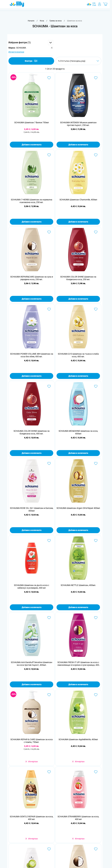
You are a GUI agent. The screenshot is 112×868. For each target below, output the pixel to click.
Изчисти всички (16, 52)
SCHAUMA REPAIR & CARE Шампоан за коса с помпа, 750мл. (32, 741)
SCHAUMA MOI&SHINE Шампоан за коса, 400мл (78, 432)
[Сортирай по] (78, 61)
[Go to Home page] (17, 4)
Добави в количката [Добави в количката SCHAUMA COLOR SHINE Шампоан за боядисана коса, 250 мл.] (78, 299)
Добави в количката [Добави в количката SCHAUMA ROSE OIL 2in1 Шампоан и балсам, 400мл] (32, 530)
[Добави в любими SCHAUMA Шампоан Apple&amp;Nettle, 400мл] (96, 695)
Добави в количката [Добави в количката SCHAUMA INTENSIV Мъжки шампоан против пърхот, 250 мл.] (78, 145)
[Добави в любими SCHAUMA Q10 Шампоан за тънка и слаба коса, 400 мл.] (96, 309)
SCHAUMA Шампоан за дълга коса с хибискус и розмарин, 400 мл (32, 587)
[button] (31, 43)
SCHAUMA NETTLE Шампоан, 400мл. (78, 585)
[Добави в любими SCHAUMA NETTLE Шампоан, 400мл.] (96, 541)
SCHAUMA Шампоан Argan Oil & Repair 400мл (78, 508)
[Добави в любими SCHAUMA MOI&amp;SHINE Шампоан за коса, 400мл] (96, 386)
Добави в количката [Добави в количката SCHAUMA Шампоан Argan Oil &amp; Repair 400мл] (78, 530)
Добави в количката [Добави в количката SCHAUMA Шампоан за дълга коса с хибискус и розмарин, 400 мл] (32, 607)
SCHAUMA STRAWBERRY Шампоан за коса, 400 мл (78, 818)
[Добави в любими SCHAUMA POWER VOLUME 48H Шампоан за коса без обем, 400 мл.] (49, 309)
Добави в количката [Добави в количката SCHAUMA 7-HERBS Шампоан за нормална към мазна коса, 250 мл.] (32, 222)
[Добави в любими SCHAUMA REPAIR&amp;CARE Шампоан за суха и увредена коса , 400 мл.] (96, 849)
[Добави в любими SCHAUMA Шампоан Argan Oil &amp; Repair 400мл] (96, 463)
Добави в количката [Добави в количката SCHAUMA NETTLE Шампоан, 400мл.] (78, 607)
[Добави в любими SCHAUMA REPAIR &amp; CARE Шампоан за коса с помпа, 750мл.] (49, 695)
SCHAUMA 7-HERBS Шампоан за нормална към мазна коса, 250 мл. (32, 201)
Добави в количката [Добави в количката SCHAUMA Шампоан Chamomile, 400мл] (78, 222)
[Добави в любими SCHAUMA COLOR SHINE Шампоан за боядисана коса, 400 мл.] (49, 386)
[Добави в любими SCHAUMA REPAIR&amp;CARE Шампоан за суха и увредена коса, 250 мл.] (49, 232)
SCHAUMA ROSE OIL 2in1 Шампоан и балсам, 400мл (32, 509)
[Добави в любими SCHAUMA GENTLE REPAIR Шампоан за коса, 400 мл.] (49, 772)
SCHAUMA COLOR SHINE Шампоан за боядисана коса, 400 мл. (32, 432)
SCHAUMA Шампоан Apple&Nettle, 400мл (78, 739)
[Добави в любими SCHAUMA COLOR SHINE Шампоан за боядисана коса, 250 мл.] (96, 232)
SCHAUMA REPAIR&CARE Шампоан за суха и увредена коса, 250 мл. (32, 278)
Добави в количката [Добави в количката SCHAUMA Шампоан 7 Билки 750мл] (32, 145)
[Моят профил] (100, 4)
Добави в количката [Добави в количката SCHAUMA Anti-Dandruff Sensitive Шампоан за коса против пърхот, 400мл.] (32, 684)
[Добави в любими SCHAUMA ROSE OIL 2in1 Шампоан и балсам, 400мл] (49, 463)
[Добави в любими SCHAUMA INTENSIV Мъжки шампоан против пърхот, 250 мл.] (96, 78)
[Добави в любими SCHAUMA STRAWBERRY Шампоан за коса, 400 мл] (96, 772)
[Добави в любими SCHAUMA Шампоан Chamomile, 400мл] (96, 155)
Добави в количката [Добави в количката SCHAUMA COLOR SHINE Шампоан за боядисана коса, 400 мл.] (32, 453)
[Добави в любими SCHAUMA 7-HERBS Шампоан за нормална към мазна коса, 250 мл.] (49, 155)
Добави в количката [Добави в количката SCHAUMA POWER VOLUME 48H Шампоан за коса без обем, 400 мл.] (32, 376)
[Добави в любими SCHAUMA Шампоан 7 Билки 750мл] (49, 78)
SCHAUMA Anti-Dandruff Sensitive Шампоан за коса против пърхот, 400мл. (32, 664)
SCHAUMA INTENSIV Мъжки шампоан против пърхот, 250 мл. (78, 124)
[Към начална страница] (31, 21)
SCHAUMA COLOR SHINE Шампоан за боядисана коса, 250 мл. (78, 278)
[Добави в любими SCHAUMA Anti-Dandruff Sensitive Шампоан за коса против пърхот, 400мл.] (49, 618)
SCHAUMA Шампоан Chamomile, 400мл (78, 200)
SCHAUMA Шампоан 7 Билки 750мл (32, 122)
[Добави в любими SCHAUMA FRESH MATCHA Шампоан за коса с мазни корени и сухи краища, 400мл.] (49, 849)
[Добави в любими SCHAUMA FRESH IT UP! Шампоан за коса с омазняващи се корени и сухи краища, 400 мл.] (96, 618)
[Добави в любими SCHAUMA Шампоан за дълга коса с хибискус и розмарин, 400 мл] (49, 541)
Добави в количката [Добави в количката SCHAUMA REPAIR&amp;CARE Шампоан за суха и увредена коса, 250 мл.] (32, 299)
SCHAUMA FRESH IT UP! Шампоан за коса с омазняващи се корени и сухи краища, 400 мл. (78, 664)
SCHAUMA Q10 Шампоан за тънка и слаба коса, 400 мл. (78, 355)
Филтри (31, 61)
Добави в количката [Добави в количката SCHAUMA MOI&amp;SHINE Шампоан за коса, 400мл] (78, 453)
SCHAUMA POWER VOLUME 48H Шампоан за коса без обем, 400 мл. (32, 355)
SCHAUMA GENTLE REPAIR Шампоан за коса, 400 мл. (32, 818)
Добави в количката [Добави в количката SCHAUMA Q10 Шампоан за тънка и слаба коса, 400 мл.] (78, 376)
